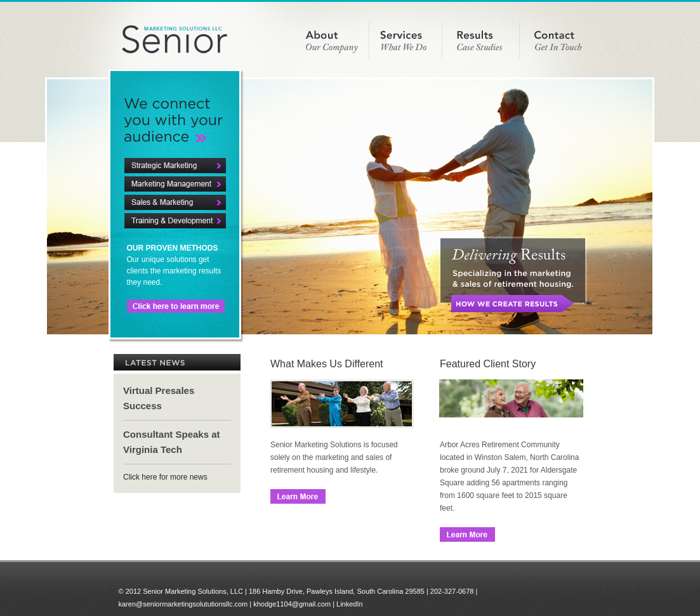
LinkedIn (350, 604)
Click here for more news (165, 477)
